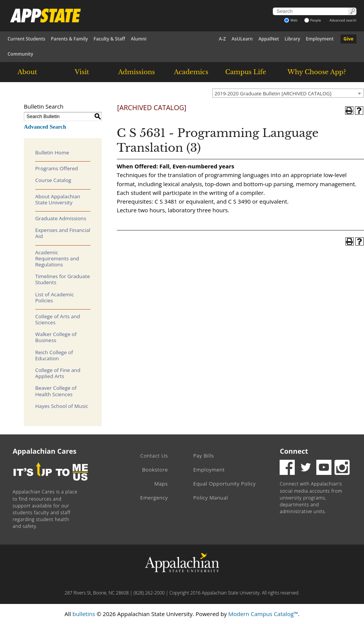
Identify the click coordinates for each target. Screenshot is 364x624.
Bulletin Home (52, 152)
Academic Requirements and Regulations (57, 258)
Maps (161, 484)
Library (292, 39)
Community (20, 54)
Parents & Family (70, 39)
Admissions (136, 72)
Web (291, 20)
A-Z (222, 39)
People (313, 20)
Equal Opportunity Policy (225, 484)
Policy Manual (211, 498)
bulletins (84, 614)
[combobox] (288, 93)
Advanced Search (45, 127)
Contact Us (154, 456)
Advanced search (343, 20)
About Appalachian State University (58, 199)
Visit (82, 72)
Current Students (26, 39)
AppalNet (269, 39)
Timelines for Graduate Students (63, 279)
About (27, 72)
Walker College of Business (56, 337)
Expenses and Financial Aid (63, 233)
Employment (320, 39)
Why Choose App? (317, 72)
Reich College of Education (54, 355)
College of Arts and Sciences (58, 319)
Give (348, 39)
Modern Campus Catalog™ (263, 614)
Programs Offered (57, 168)
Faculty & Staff (109, 39)
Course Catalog (53, 180)
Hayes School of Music (62, 406)
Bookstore (155, 470)
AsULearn (242, 39)
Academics (191, 72)
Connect (294, 451)
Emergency (154, 498)
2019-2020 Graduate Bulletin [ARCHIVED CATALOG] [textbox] (273, 93)
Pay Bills (204, 456)
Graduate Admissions (61, 218)
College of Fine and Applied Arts (58, 373)
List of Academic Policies (54, 297)
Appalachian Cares (45, 451)
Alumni (139, 39)
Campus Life (246, 72)
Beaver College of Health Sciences (56, 391)
